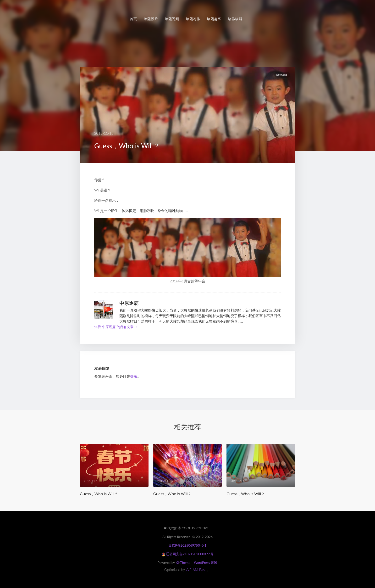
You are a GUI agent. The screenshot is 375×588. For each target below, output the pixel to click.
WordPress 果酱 (206, 563)
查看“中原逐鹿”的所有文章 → (116, 327)
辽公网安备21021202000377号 (187, 554)
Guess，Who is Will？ (99, 494)
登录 (134, 376)
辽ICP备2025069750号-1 (187, 545)
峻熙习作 (193, 19)
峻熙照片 (151, 19)
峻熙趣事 (214, 19)
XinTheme (183, 563)
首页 (133, 19)
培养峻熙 (235, 19)
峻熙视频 (172, 19)
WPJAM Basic (197, 570)
